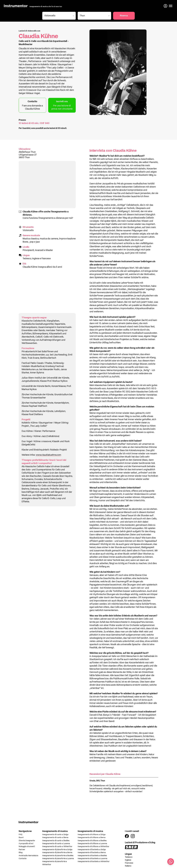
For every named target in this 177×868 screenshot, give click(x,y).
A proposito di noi (26, 843)
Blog (21, 852)
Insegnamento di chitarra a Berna (92, 837)
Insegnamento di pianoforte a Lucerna (58, 858)
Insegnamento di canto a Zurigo (55, 835)
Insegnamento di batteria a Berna (92, 852)
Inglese (128, 860)
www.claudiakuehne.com (49, 455)
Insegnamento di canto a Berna (55, 837)
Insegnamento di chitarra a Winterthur (93, 846)
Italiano (128, 866)
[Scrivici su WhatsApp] (171, 862)
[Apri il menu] (171, 6)
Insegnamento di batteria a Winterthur (94, 861)
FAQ (20, 835)
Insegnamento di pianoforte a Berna (57, 852)
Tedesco (129, 857)
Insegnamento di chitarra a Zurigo (92, 835)
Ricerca (124, 16)
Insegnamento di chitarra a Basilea (92, 841)
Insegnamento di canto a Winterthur (57, 846)
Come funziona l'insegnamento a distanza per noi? (48, 218)
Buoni (21, 837)
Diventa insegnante (27, 841)
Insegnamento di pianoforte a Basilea (58, 856)
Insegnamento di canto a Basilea (56, 841)
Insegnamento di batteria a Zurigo (92, 850)
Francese (129, 863)
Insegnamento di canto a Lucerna (56, 843)
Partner (22, 850)
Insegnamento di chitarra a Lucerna (92, 843)
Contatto (23, 858)
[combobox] (59, 16)
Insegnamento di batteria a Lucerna (92, 858)
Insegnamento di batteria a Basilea (92, 856)
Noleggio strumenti (27, 846)
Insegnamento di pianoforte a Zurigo (57, 850)
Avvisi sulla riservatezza (28, 856)
